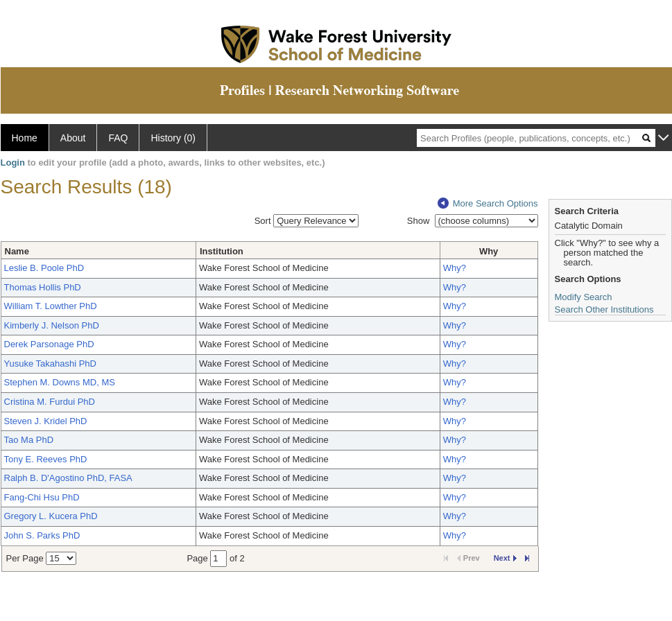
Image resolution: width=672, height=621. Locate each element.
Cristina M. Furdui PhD (50, 402)
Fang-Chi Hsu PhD (42, 497)
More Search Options (488, 203)
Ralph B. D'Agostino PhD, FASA (68, 478)
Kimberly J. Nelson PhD (52, 325)
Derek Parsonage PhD (49, 344)
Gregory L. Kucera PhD (51, 516)
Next (505, 558)
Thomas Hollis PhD (43, 287)
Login (13, 163)
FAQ (118, 138)
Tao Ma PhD (29, 440)
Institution (222, 251)
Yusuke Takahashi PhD (50, 364)
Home (25, 138)
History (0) (173, 138)
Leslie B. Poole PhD (44, 268)
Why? (455, 268)
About (73, 138)
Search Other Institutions (604, 309)
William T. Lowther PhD (51, 306)
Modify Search (584, 297)
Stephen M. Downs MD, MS (60, 382)
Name (17, 251)
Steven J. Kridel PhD (46, 421)
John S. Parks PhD (42, 535)
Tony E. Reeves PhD (46, 459)
